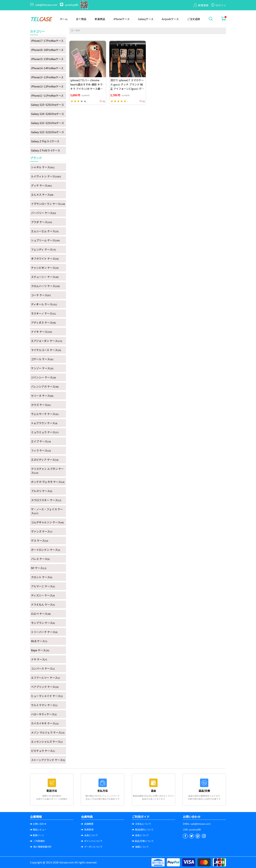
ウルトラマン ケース (44, 705)
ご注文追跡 (194, 19)
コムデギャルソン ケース (47, 522)
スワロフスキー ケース (46, 500)
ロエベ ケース (41, 614)
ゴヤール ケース (42, 359)
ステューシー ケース (45, 277)
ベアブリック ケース (45, 687)
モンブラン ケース (43, 623)
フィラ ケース (41, 450)
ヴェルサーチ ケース (45, 414)
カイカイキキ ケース (45, 723)
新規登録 (201, 5)
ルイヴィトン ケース (46, 176)
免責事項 (87, 829)
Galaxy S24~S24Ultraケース (48, 114)
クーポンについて (92, 847)
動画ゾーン (37, 835)
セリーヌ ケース (42, 396)
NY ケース (39, 568)
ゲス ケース (40, 540)
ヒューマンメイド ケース (47, 696)
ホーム (64, 19)
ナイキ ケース (41, 332)
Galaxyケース (146, 19)
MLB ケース (39, 641)
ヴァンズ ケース (42, 531)
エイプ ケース (41, 441)
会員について (89, 835)
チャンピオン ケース (45, 268)
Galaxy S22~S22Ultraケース (48, 132)
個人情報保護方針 (41, 847)
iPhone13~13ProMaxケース (47, 77)
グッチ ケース (41, 185)
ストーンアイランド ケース (48, 760)
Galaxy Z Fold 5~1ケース (46, 150)
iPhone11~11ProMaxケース (47, 95)
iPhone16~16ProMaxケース (47, 50)
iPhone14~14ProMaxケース (47, 68)
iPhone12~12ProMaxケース (47, 86)
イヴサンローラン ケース (48, 204)
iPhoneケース (122, 19)
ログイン (218, 5)
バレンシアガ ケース (45, 386)
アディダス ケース (43, 322)
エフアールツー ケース (45, 678)
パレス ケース (40, 559)
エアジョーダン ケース (47, 341)
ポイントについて (92, 841)
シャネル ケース (43, 167)
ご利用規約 (37, 841)
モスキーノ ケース (43, 313)
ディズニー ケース (43, 595)
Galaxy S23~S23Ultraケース (48, 123)
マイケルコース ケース (46, 350)
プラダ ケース (41, 222)
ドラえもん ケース (43, 604)
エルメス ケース (42, 195)
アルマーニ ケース (43, 586)
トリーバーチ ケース (44, 632)
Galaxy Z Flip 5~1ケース (45, 141)
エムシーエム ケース (45, 231)
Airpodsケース (170, 19)
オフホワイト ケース (45, 258)
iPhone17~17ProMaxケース (47, 41)
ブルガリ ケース (42, 491)
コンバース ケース (43, 668)
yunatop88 (69, 5)
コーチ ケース (41, 295)
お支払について (142, 824)
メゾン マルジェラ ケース (48, 732)
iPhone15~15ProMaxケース (47, 59)
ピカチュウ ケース (43, 751)
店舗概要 (87, 824)
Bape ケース (40, 650)
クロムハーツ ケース (45, 286)
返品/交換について (143, 841)
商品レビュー (38, 829)
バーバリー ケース (44, 213)
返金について (140, 835)
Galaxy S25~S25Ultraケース (48, 105)
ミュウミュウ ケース (45, 432)
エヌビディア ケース (45, 460)
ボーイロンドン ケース (46, 550)
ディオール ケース (44, 304)
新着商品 (100, 19)
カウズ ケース (41, 405)
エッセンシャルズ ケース (47, 742)
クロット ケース (42, 577)
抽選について (140, 847)
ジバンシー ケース (44, 377)
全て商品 (81, 19)
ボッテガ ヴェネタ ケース (48, 482)
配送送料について (143, 829)
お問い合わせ (38, 824)
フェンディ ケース (43, 249)
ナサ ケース (39, 659)
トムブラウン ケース (44, 423)
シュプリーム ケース (45, 240)
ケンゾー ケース (42, 368)
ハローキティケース (44, 714)
